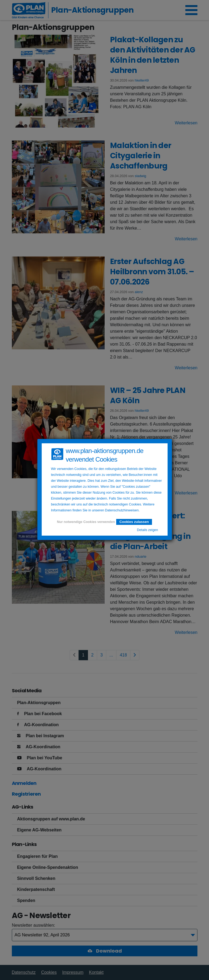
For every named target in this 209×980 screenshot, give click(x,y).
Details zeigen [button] (148, 530)
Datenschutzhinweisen (122, 510)
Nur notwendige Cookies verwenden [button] (86, 522)
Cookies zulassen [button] (134, 522)
